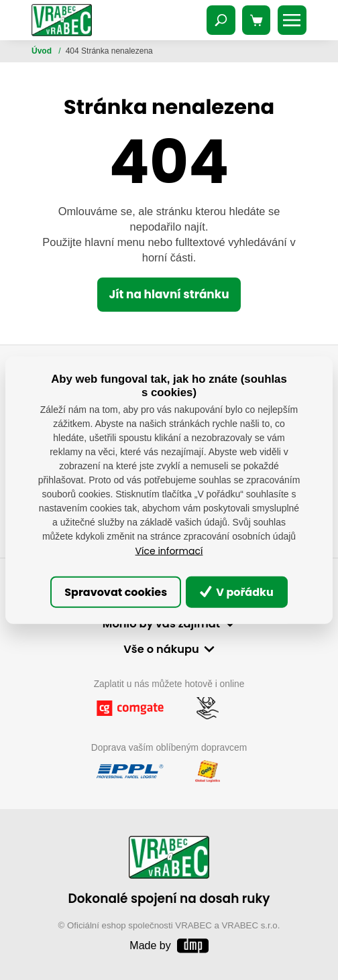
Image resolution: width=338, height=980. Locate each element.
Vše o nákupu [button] (161, 649)
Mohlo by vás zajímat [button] (161, 624)
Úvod (43, 51)
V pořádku (237, 592)
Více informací (169, 551)
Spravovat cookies (116, 592)
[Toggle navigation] (221, 20)
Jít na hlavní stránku (169, 294)
